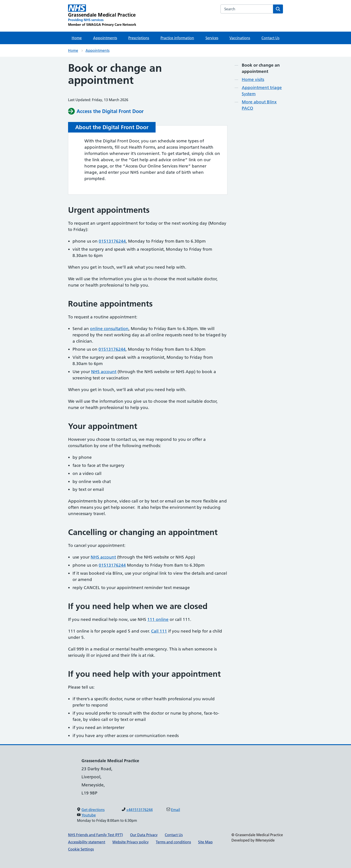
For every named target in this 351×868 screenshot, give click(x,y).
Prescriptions (139, 38)
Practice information (177, 38)
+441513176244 (139, 810)
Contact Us (270, 38)
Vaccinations (240, 38)
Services (212, 38)
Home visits (253, 79)
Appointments (105, 38)
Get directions (93, 810)
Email (175, 810)
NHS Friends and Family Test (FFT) (95, 835)
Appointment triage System (262, 91)
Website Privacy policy (131, 842)
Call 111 (159, 631)
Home (77, 38)
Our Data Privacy (144, 835)
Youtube (89, 815)
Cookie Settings (81, 849)
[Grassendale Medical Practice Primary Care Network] (102, 16)
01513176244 (112, 241)
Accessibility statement (87, 842)
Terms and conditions (173, 842)
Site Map (205, 842)
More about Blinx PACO (259, 105)
